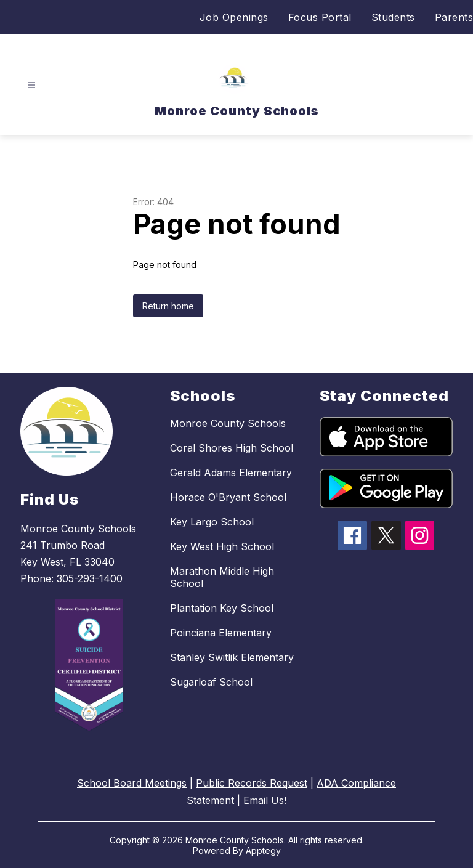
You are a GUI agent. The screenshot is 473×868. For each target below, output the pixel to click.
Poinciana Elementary (221, 633)
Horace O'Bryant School (228, 497)
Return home (168, 306)
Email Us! (265, 800)
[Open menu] (32, 85)
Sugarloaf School (211, 682)
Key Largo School (212, 522)
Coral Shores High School (232, 448)
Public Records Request (252, 783)
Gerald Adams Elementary (231, 473)
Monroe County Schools (228, 423)
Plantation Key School (222, 608)
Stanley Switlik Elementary (232, 657)
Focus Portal (320, 17)
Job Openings (234, 17)
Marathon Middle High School (222, 577)
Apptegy (263, 850)
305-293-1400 (90, 578)
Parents (454, 17)
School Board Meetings (132, 783)
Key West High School (222, 546)
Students (393, 17)
